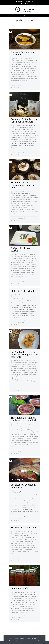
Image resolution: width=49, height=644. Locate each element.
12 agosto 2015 (21, 618)
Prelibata (13, 86)
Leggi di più (24, 81)
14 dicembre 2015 (21, 86)
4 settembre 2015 (21, 282)
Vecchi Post (16, 629)
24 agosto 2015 (21, 518)
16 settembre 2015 (21, 218)
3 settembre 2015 (21, 322)
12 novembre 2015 (21, 153)
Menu (24, 16)
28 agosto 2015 (21, 451)
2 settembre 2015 (21, 388)
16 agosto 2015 (21, 559)
